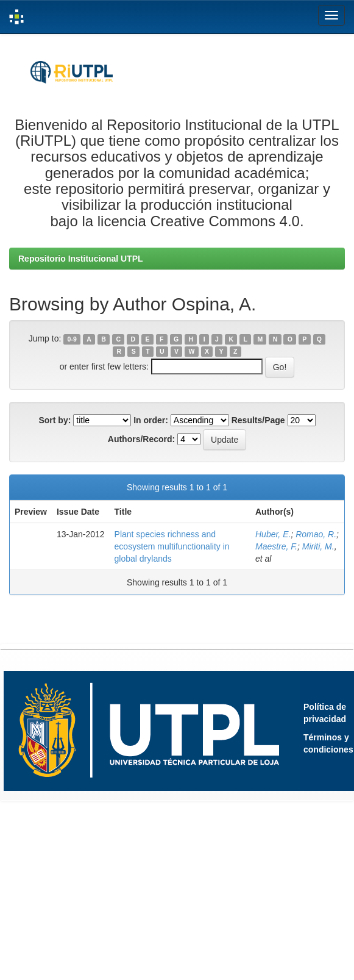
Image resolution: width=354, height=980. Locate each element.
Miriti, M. (318, 546)
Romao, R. (316, 534)
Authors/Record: (141, 439)
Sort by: (55, 420)
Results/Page (258, 420)
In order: (151, 420)
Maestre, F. (276, 546)
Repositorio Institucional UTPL (81, 259)
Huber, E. (273, 534)
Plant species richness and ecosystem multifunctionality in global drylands (172, 546)
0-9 (72, 339)
